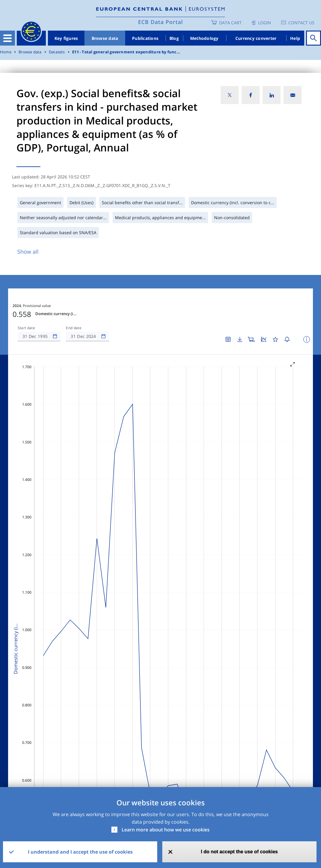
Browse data (105, 38)
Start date (26, 328)
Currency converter (256, 38)
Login (265, 23)
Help (295, 38)
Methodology (204, 38)
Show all (28, 252)
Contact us (301, 23)
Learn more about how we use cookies (166, 830)
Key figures (66, 38)
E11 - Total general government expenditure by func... (126, 52)
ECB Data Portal (160, 22)
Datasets (57, 52)
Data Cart (230, 23)
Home (6, 52)
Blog (174, 38)
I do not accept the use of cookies (239, 852)
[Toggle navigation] (7, 38)
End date (74, 328)
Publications (145, 38)
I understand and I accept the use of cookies (80, 852)
